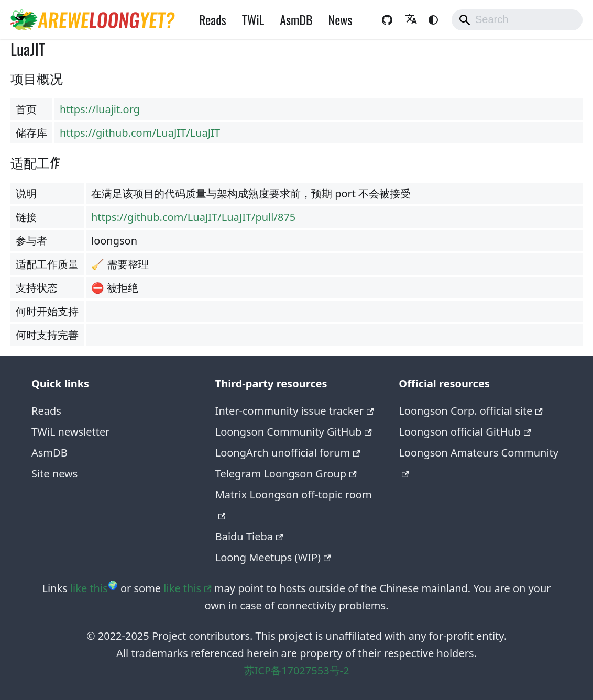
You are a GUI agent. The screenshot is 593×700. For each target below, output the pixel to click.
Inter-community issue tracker (295, 411)
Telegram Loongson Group (286, 474)
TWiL (253, 19)
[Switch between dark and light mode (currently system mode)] (433, 20)
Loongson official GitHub (465, 432)
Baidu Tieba (249, 536)
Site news (54, 474)
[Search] (517, 20)
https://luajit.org (100, 109)
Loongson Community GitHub (294, 432)
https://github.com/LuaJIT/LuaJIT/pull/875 (193, 217)
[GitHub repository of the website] (387, 20)
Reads (213, 19)
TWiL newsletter (71, 432)
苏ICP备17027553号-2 (297, 670)
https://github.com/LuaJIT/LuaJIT (140, 133)
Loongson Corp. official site (471, 411)
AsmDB (296, 19)
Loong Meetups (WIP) (273, 557)
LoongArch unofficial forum (288, 453)
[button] (411, 20)
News (341, 19)
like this (89, 588)
